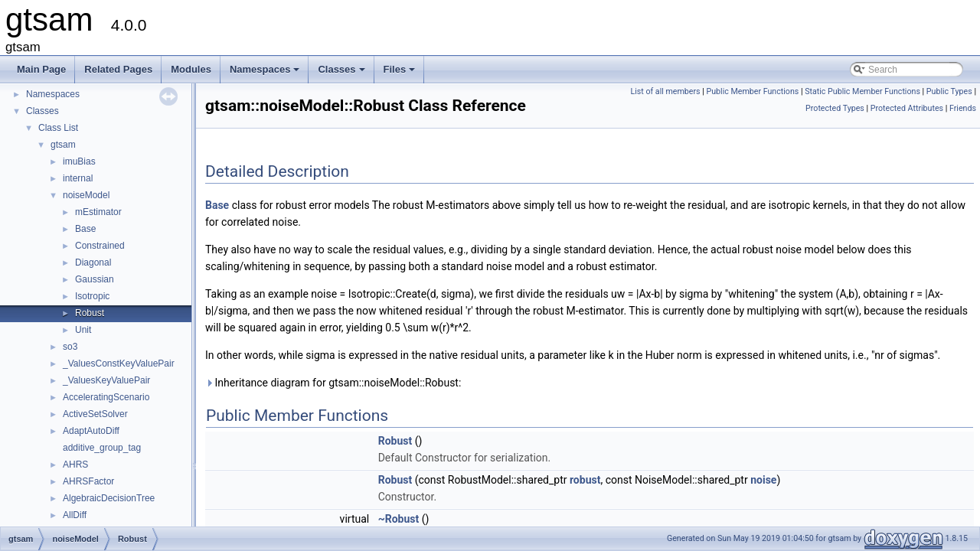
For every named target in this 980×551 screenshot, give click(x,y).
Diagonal (93, 262)
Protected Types (835, 108)
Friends (963, 108)
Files (401, 73)
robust (585, 480)
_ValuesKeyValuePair (106, 380)
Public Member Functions (752, 91)
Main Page (41, 69)
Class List (58, 128)
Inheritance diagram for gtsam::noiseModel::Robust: (333, 383)
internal (78, 178)
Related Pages (118, 69)
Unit (83, 330)
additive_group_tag (102, 448)
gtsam (63, 145)
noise (763, 480)
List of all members (665, 91)
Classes (342, 73)
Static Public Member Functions (862, 91)
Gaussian (95, 279)
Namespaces (266, 73)
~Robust (399, 519)
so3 (70, 347)
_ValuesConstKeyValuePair (119, 364)
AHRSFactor (88, 481)
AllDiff (75, 515)
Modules (191, 69)
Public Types (949, 91)
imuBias (79, 161)
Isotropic (92, 296)
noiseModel (86, 195)
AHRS (75, 465)
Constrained (100, 246)
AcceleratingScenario (106, 397)
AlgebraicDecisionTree (109, 498)
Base (85, 229)
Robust (90, 313)
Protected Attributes (907, 108)
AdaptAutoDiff (91, 431)
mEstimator (98, 212)
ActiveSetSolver (95, 414)
